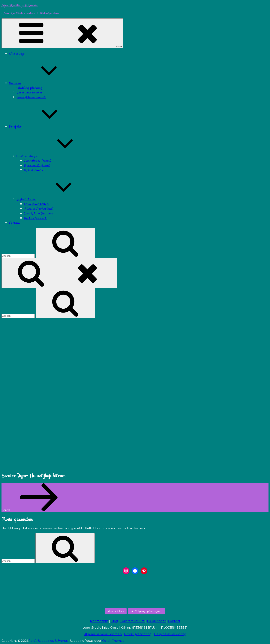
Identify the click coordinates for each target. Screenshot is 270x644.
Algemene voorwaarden (103, 634)
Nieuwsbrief (156, 621)
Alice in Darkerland (38, 209)
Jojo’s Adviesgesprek (31, 97)
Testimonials (99, 621)
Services (43, 83)
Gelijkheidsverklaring (170, 634)
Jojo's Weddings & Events (20, 5)
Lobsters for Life (132, 621)
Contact (14, 223)
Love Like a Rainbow (39, 213)
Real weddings (55, 156)
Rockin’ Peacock (35, 218)
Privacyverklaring (138, 634)
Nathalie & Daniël (37, 161)
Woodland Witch (36, 204)
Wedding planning (30, 88)
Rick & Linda (33, 170)
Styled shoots (54, 199)
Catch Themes (113, 641)
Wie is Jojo (17, 54)
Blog (114, 621)
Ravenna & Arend (37, 165)
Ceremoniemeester (30, 92)
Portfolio (43, 126)
